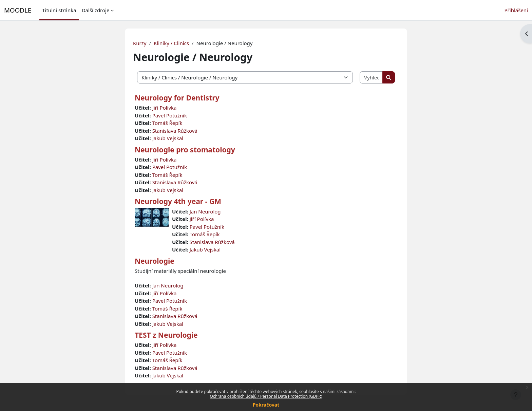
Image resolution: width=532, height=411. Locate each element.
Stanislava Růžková (175, 131)
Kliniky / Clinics (171, 43)
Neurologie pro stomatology (185, 150)
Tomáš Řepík (167, 123)
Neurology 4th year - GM (178, 201)
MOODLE (18, 10)
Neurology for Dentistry (177, 98)
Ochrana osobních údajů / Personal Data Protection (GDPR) (266, 396)
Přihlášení (516, 10)
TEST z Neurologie (166, 335)
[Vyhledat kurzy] (371, 78)
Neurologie (155, 261)
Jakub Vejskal (168, 138)
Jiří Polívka (165, 108)
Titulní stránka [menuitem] (59, 10)
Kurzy (140, 43)
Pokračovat (266, 405)
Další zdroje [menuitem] (96, 10)
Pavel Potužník (170, 115)
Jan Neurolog (205, 211)
